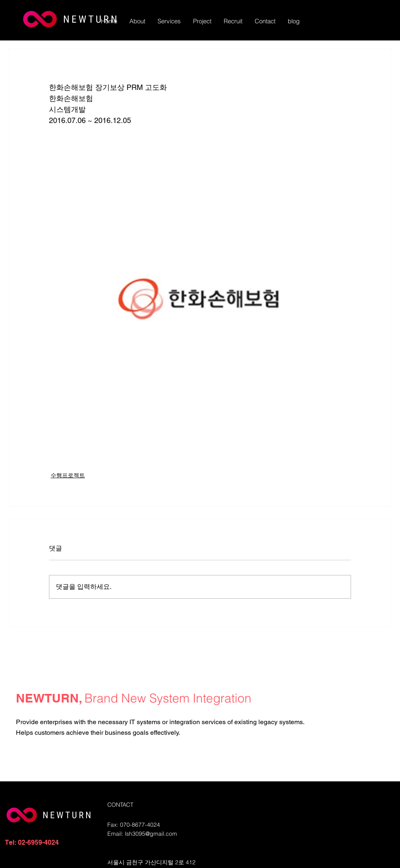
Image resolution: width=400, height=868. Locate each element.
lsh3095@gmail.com (151, 834)
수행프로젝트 (68, 475)
